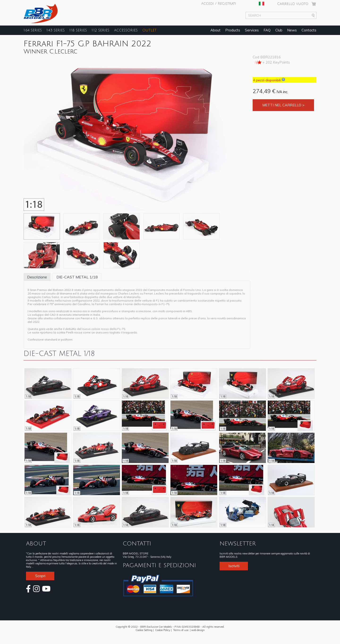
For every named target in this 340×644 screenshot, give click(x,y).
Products (233, 30)
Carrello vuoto (293, 4)
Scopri (40, 576)
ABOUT (36, 544)
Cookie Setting (144, 630)
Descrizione (37, 277)
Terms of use (181, 630)
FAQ (267, 30)
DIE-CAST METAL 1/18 (77, 277)
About (215, 30)
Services (252, 30)
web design (198, 630)
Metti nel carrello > (283, 105)
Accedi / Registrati (219, 4)
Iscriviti (234, 566)
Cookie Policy (163, 630)
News (292, 30)
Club (279, 30)
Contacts (309, 30)
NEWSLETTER (238, 544)
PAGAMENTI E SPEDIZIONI (159, 565)
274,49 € (264, 91)
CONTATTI (137, 544)
